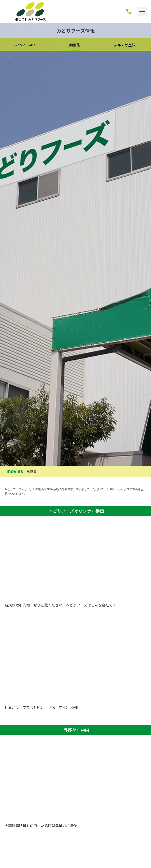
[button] (142, 12)
